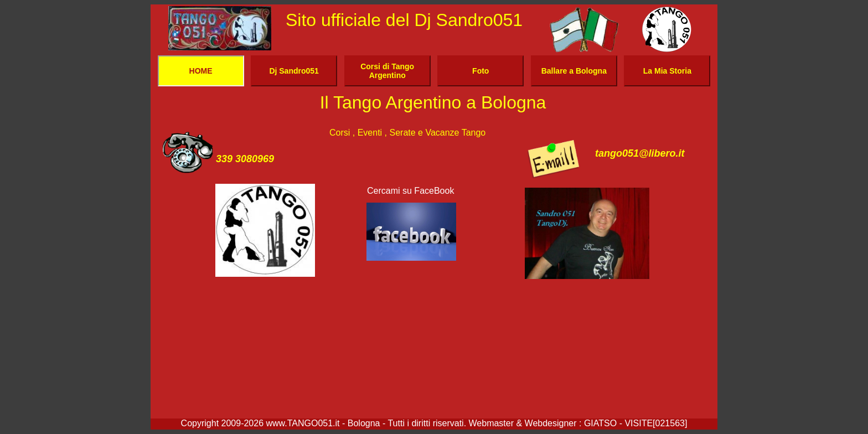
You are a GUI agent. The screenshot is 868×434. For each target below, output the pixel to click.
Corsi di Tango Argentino (387, 71)
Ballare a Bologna (574, 71)
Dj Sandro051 (294, 71)
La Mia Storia (667, 71)
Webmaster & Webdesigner (524, 423)
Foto (480, 71)
